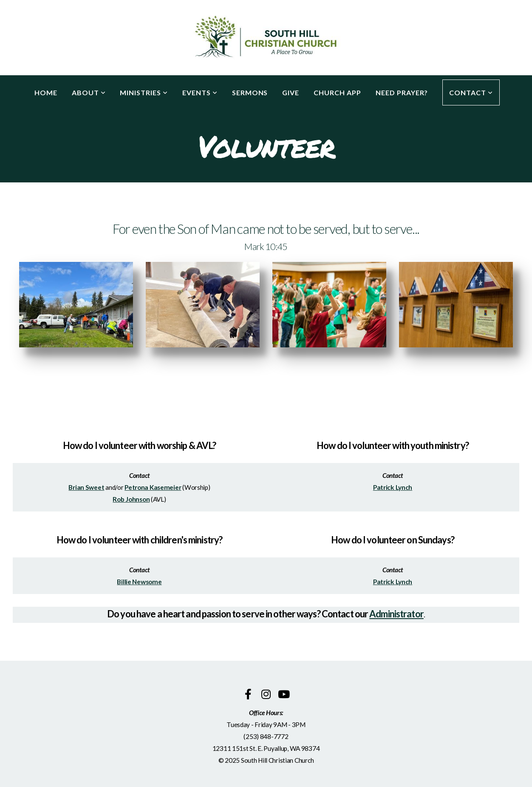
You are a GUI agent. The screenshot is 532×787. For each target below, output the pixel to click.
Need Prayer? (402, 92)
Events (200, 92)
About (89, 92)
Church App (337, 92)
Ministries (144, 92)
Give (291, 92)
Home (46, 92)
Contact (471, 92)
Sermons (250, 92)
